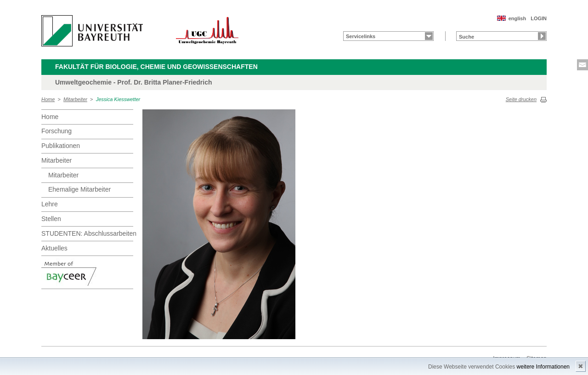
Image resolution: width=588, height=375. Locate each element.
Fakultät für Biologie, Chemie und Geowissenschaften (156, 67)
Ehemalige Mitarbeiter (79, 189)
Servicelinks (361, 36)
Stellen (51, 219)
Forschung (57, 131)
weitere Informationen (543, 367)
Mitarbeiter (75, 99)
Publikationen (61, 146)
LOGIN (539, 18)
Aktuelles (54, 248)
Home (48, 99)
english (517, 18)
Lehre (50, 204)
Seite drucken (521, 99)
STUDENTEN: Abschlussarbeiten (87, 233)
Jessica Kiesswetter (118, 99)
